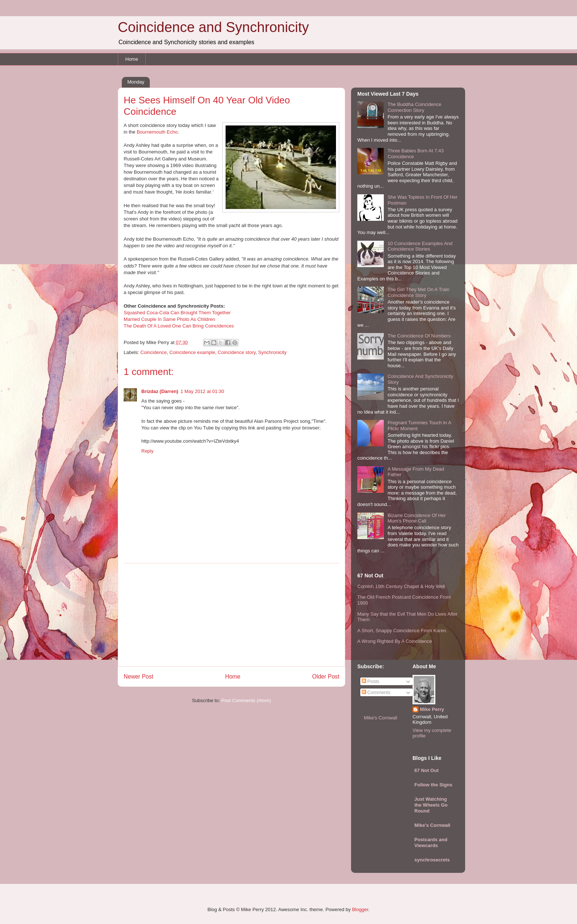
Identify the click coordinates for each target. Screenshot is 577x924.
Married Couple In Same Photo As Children (169, 319)
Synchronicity (272, 352)
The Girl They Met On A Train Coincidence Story (418, 292)
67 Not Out (426, 770)
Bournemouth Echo (157, 132)
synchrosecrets (432, 860)
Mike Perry (432, 709)
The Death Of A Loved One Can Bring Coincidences (179, 326)
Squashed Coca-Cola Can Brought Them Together (177, 313)
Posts (371, 681)
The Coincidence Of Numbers (419, 336)
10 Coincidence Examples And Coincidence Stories (420, 246)
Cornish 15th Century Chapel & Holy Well (401, 586)
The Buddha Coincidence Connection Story (414, 107)
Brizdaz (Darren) (160, 391)
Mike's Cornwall (381, 718)
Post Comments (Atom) (246, 700)
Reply (147, 451)
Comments (376, 692)
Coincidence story (237, 352)
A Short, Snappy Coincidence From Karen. (402, 631)
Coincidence (154, 352)
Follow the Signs (433, 785)
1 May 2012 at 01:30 (202, 391)
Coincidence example (192, 352)
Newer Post (139, 677)
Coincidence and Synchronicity (213, 27)
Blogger (360, 909)
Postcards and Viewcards (431, 842)
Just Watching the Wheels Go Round (431, 805)
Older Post (326, 677)
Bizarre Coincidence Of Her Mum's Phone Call (417, 518)
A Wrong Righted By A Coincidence (395, 641)
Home (132, 59)
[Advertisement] (231, 615)
